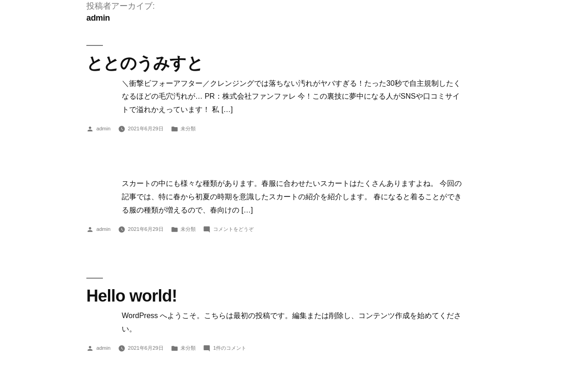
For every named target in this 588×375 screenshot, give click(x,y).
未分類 (188, 129)
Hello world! (132, 296)
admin (104, 129)
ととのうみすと (145, 63)
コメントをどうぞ (233, 229)
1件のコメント (230, 348)
